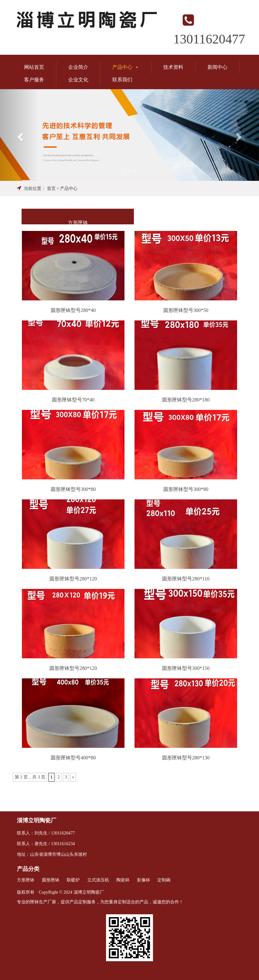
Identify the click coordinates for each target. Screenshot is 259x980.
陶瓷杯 (123, 880)
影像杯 (144, 880)
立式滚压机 (98, 880)
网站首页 (34, 67)
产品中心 (126, 67)
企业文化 (78, 80)
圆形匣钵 (51, 880)
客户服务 (34, 80)
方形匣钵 (78, 223)
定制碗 (164, 880)
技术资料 (173, 67)
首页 (51, 189)
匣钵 (34, 902)
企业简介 (78, 67)
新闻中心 (217, 67)
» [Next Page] (73, 777)
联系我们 (122, 80)
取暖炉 (73, 880)
